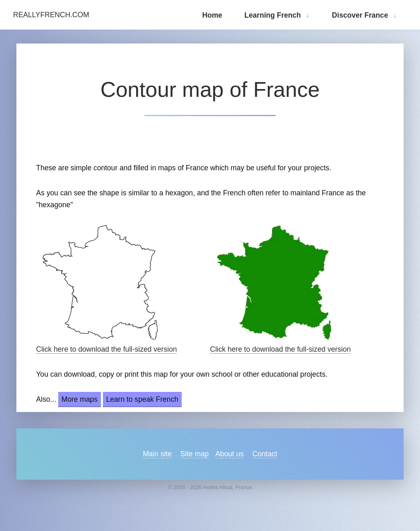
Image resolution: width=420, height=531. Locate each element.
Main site (157, 454)
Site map (194, 454)
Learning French (273, 15)
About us (229, 454)
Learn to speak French (142, 399)
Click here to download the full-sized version (106, 349)
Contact (265, 454)
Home (212, 15)
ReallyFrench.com (51, 15)
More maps (80, 399)
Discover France (360, 15)
